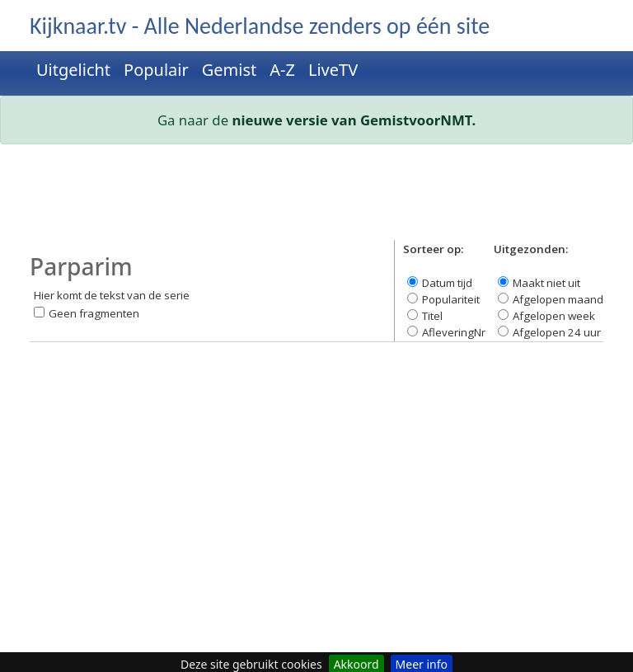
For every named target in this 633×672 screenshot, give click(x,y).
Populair (156, 70)
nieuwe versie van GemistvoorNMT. (354, 120)
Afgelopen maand (558, 299)
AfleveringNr (454, 332)
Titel (432, 316)
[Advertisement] (316, 199)
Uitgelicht (73, 70)
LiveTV (333, 70)
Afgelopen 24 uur (557, 332)
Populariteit (451, 299)
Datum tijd (447, 283)
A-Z (282, 70)
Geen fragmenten (94, 313)
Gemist (230, 70)
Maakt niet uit (546, 283)
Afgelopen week (554, 316)
